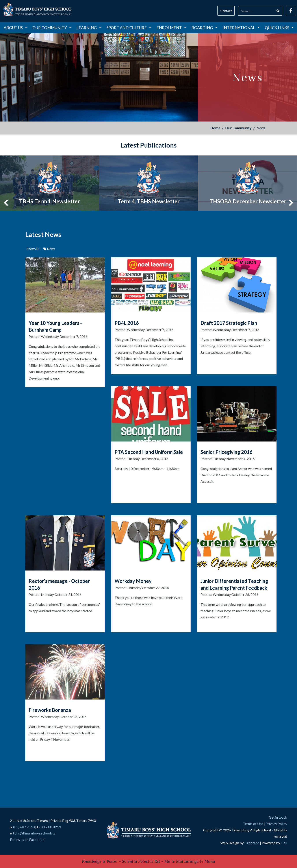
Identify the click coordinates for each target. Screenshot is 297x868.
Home (215, 128)
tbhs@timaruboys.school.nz (34, 833)
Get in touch (278, 817)
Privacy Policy (276, 824)
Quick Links (279, 28)
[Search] (256, 11)
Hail (284, 843)
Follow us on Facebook (27, 839)
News (49, 249)
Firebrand (252, 843)
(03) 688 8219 (50, 827)
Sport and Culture (129, 28)
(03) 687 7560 (24, 827)
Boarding (204, 28)
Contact (226, 11)
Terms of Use (253, 824)
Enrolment (171, 28)
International (241, 28)
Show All (33, 249)
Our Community (52, 28)
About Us (15, 28)
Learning (89, 28)
